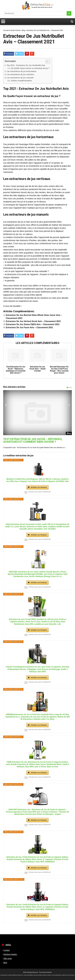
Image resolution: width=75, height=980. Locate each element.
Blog (23, 30)
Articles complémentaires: (22, 81)
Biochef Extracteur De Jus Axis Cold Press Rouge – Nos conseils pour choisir (59, 370)
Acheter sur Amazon (39, 487)
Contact (7, 950)
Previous (6, 405)
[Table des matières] (48, 62)
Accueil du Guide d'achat (12, 30)
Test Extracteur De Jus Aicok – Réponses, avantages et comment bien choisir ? (16, 370)
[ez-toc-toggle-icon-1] (46, 62)
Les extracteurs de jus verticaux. (21, 74)
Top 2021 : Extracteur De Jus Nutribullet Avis (26, 65)
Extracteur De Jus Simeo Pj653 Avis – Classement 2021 (33, 324)
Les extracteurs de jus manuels (20, 78)
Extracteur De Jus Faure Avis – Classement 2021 (29, 327)
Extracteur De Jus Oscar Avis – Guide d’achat (37, 369)
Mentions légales (10, 954)
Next (69, 405)
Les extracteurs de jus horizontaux (21, 71)
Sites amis (8, 958)
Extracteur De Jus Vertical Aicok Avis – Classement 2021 (33, 321)
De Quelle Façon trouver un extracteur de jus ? (30, 68)
